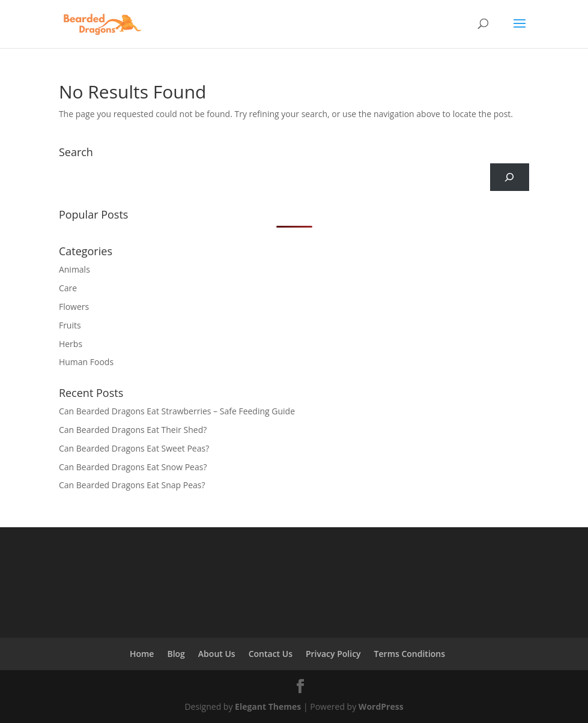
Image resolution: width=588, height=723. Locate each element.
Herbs (71, 344)
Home (142, 654)
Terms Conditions (410, 654)
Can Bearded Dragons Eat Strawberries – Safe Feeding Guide (177, 411)
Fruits (70, 325)
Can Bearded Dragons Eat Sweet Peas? (134, 448)
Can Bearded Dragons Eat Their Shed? (133, 430)
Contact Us (271, 654)
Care (68, 288)
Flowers (74, 307)
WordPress (381, 706)
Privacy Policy (333, 654)
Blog (176, 654)
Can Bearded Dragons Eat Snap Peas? (132, 485)
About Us (217, 654)
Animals (74, 269)
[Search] (510, 177)
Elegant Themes (268, 706)
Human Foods (86, 362)
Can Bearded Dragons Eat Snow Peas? (133, 467)
